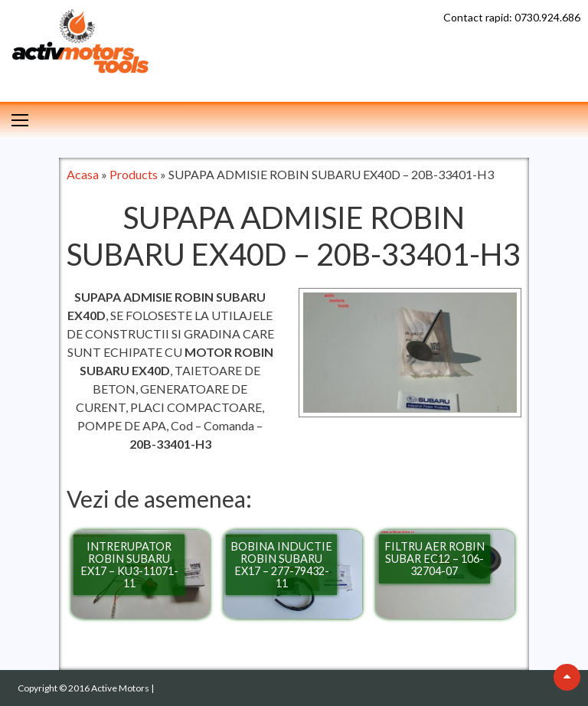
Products (134, 174)
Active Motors (121, 688)
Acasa (83, 174)
